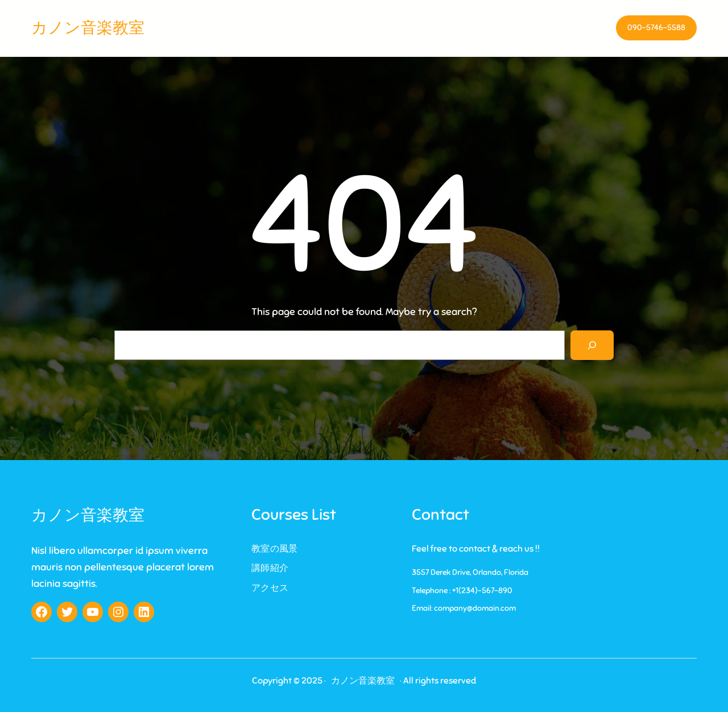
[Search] (592, 345)
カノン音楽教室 (88, 28)
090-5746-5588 (656, 28)
